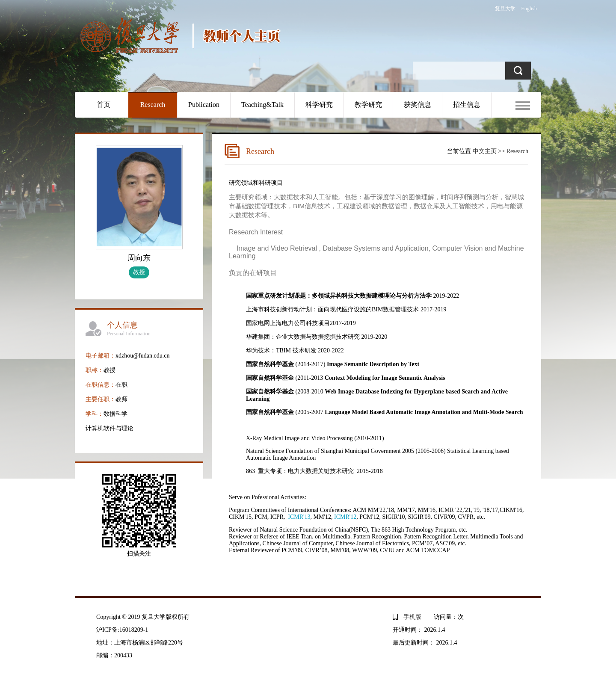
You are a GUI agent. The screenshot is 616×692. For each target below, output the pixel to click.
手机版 (412, 617)
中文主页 (485, 151)
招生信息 (467, 105)
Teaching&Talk (262, 105)
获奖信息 (418, 105)
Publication (204, 105)
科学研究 (319, 105)
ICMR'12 (345, 517)
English (529, 9)
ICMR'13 (299, 517)
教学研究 (368, 105)
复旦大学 (505, 9)
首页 (104, 105)
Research (153, 105)
